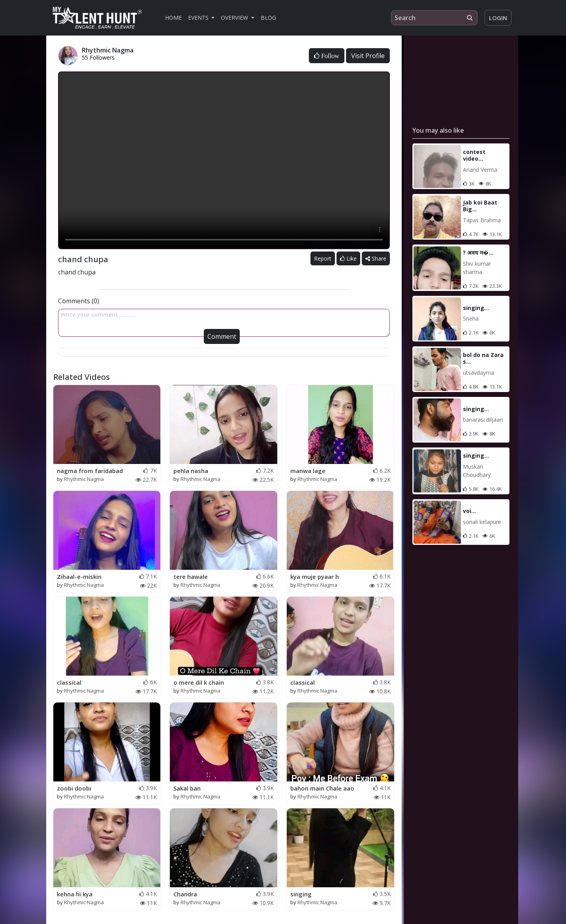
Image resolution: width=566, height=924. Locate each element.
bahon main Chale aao (322, 788)
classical (69, 682)
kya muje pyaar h (315, 577)
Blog (268, 18)
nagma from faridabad (90, 471)
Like (348, 258)
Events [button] (199, 18)
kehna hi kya (75, 894)
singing (301, 894)
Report (323, 258)
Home (173, 18)
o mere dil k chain (199, 682)
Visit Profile (368, 56)
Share (376, 258)
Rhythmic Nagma (84, 479)
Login (498, 18)
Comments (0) (79, 301)
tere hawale (191, 577)
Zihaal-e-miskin (79, 577)
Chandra (185, 894)
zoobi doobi (74, 788)
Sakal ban (187, 788)
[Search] (434, 18)
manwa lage (308, 471)
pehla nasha (191, 471)
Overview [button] (235, 18)
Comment (222, 336)
